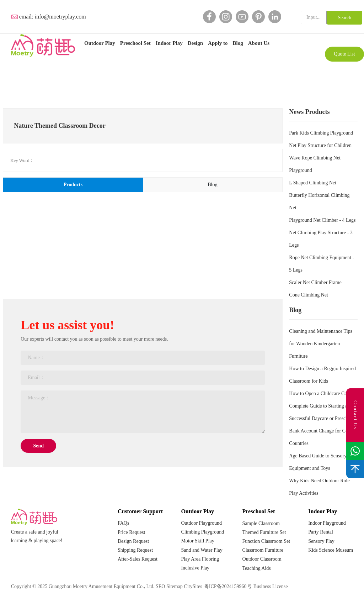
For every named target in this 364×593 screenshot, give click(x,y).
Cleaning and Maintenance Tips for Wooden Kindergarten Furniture (321, 344)
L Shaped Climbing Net (313, 183)
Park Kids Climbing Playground (321, 133)
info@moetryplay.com (60, 17)
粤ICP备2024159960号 (228, 586)
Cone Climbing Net (309, 295)
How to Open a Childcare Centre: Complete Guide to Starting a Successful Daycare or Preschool (322, 406)
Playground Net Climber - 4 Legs (322, 220)
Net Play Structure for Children (320, 145)
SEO (160, 586)
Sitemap (175, 586)
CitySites (193, 586)
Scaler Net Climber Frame (315, 282)
